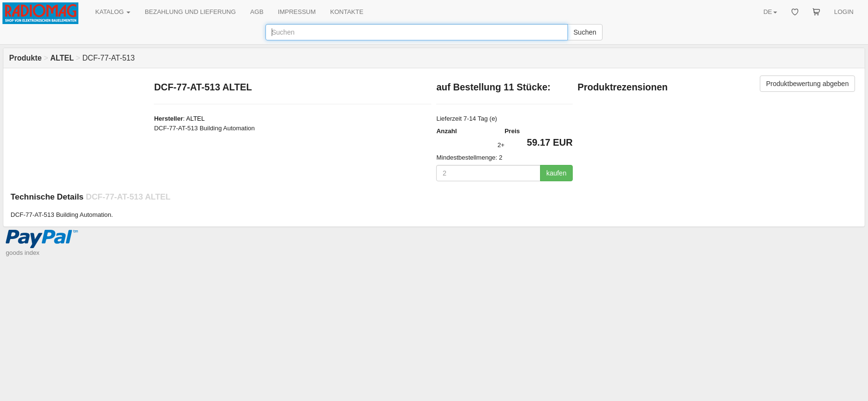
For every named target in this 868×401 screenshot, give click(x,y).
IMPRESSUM (297, 12)
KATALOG (113, 12)
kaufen (556, 173)
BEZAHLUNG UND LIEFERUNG (190, 12)
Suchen (585, 32)
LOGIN (844, 12)
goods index (23, 253)
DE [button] (770, 12)
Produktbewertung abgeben (807, 84)
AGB (257, 12)
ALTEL (195, 119)
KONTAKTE (347, 12)
